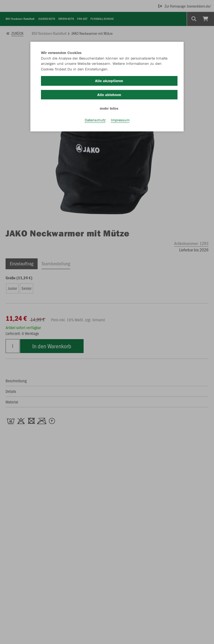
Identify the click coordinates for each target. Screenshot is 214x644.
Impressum (120, 120)
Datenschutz (95, 120)
